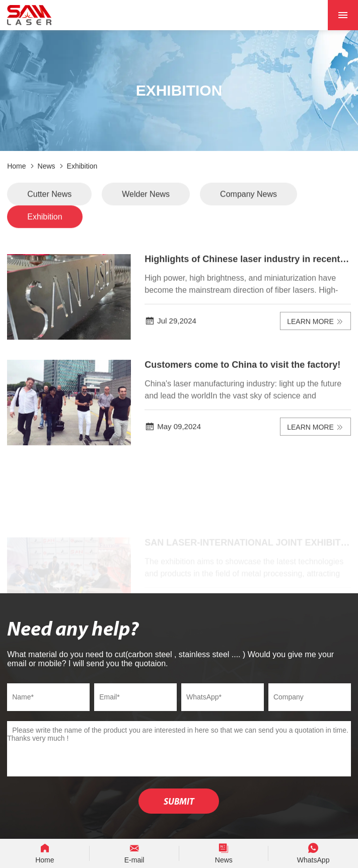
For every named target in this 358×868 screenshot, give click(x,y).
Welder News (146, 196)
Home (16, 166)
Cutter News (49, 196)
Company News (248, 196)
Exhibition (82, 166)
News (47, 166)
